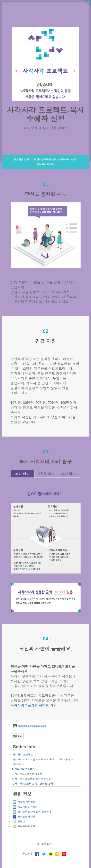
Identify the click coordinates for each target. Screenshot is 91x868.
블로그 (21, 822)
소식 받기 (44, 844)
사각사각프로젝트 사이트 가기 (34, 705)
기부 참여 (36, 160)
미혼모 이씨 (46, 474)
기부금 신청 (50, 160)
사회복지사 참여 (67, 160)
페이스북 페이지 (26, 817)
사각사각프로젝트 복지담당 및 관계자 (35, 784)
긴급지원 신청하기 (28, 807)
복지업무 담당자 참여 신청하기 (34, 812)
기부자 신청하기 (26, 802)
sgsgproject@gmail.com (32, 726)
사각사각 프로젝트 (23, 755)
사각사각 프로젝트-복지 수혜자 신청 (34, 779)
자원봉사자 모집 (45, 164)
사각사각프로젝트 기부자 (28, 774)
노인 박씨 (68, 474)
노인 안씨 (22, 474)
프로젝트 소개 (21, 160)
